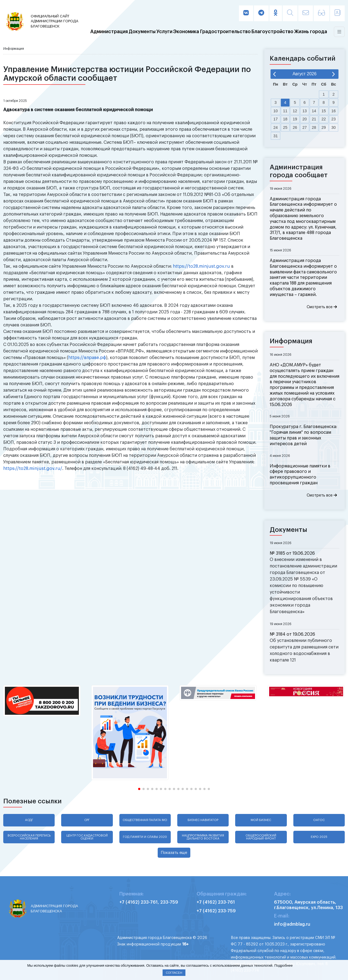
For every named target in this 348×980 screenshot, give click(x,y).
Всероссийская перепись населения (29, 837)
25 (285, 127)
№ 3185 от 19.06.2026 (292, 553)
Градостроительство (225, 32)
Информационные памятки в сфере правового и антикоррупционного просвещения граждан (300, 475)
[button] (139, 789)
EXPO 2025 (319, 837)
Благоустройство (272, 32)
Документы (142, 32)
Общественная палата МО (145, 820)
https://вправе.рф (87, 358)
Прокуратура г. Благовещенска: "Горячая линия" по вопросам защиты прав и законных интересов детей (303, 435)
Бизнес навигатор (203, 820)
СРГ (87, 820)
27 (304, 127)
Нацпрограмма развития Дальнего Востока (203, 837)
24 (276, 127)
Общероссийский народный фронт (261, 837)
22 (324, 119)
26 (295, 127)
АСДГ (29, 820)
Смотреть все (322, 307)
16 (334, 111)
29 (324, 127)
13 (304, 111)
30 (334, 127)
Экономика (186, 32)
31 (276, 136)
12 (295, 111)
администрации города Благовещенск (56, 21)
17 (276, 119)
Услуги (164, 32)
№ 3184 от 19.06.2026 (292, 634)
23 (334, 119)
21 (314, 119)
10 (276, 111)
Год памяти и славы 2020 (145, 837)
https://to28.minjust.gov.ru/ (33, 469)
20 (304, 119)
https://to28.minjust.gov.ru (201, 266)
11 (285, 111)
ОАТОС (319, 820)
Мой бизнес (261, 820)
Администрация (109, 32)
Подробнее (283, 965)
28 (314, 127)
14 (314, 111)
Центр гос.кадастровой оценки (87, 837)
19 (295, 119)
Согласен (174, 973)
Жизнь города (311, 32)
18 (285, 119)
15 (324, 111)
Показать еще (174, 853)
